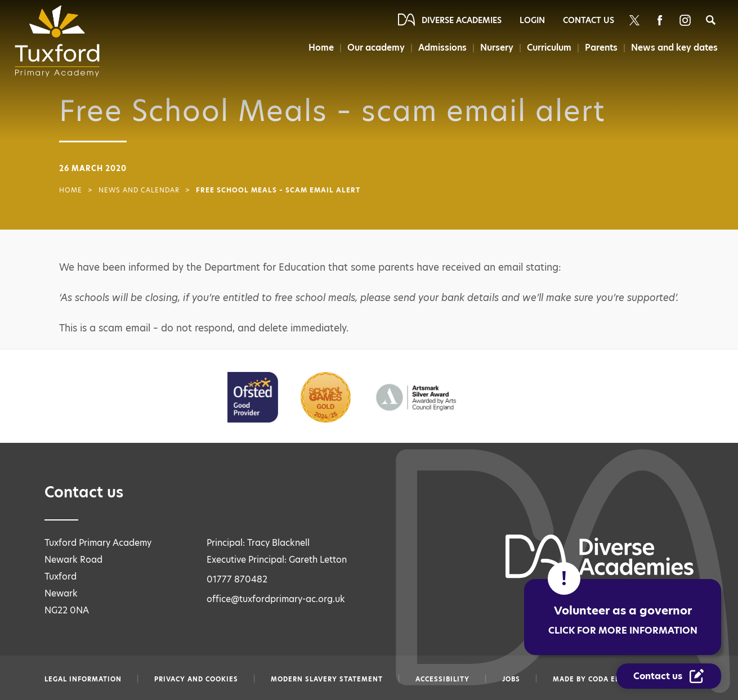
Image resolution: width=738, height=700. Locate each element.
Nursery (497, 48)
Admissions (442, 48)
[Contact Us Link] (669, 676)
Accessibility (442, 679)
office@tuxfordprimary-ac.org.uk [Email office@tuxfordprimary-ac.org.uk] (276, 599)
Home (321, 48)
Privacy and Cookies (196, 679)
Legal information (83, 679)
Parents (601, 48)
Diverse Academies (462, 20)
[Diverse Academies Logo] (61, 41)
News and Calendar (139, 190)
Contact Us (589, 20)
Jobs (511, 679)
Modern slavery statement (327, 679)
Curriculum (549, 48)
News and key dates (674, 48)
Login (532, 20)
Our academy (376, 48)
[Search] (711, 20)
